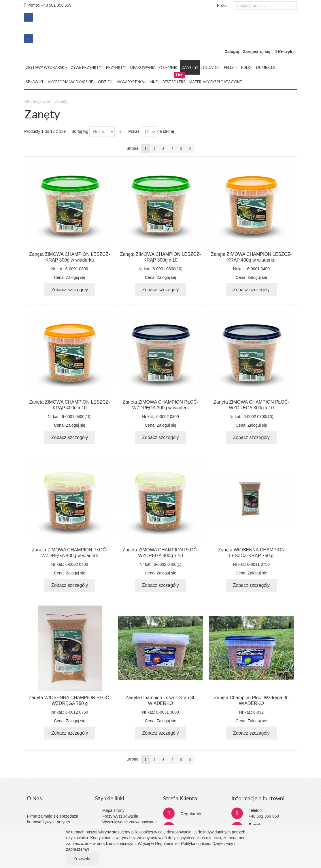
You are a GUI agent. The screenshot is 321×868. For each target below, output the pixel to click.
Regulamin (191, 814)
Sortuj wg (80, 131)
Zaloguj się (75, 277)
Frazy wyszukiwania (120, 816)
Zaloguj (232, 52)
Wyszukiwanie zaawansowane (130, 822)
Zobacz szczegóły (70, 290)
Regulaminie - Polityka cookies (183, 844)
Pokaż (134, 131)
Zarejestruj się (257, 52)
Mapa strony (113, 810)
